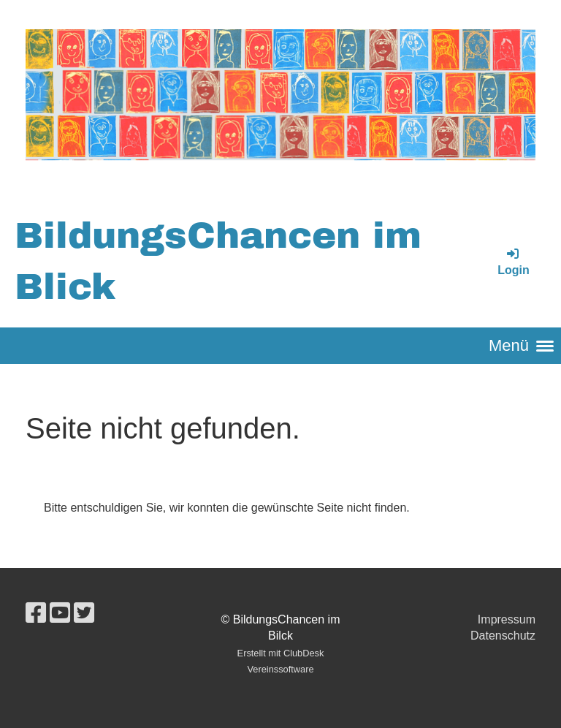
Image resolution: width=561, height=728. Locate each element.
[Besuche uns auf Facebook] (36, 613)
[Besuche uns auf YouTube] (60, 613)
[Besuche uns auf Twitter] (84, 613)
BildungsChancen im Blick (218, 261)
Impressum (507, 619)
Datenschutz (503, 636)
